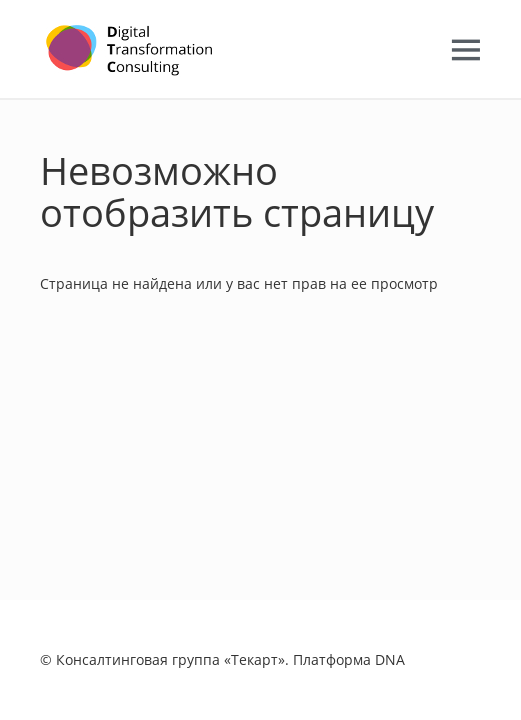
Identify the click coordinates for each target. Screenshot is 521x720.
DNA (390, 659)
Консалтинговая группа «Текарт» (170, 659)
